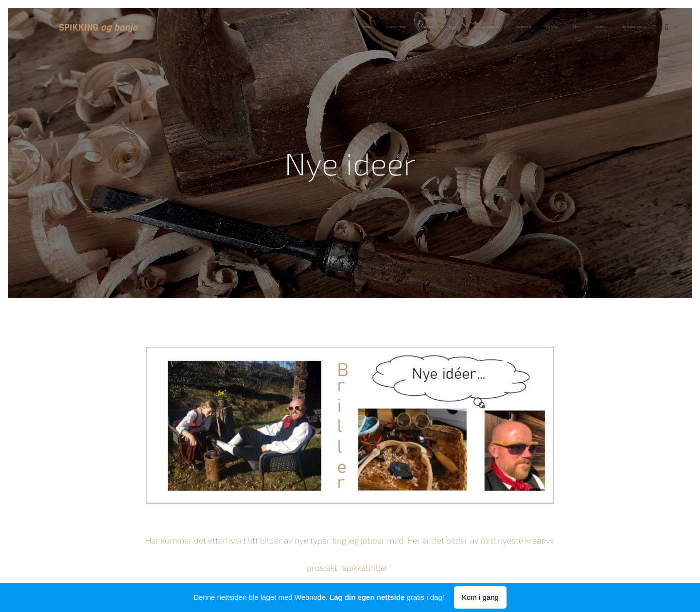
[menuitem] (287, 28)
